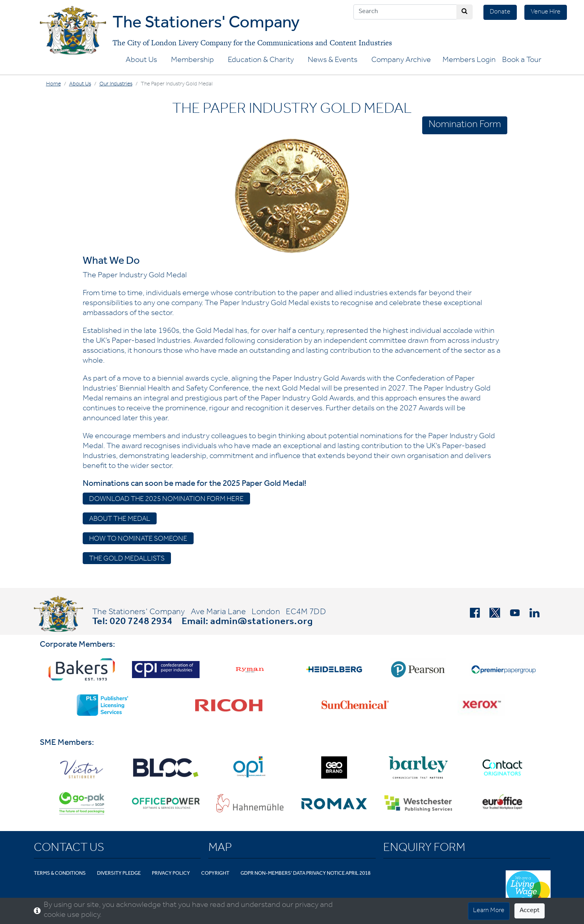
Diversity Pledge (119, 874)
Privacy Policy (171, 874)
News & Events (333, 61)
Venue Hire (546, 12)
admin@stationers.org (262, 622)
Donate (500, 12)
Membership (192, 61)
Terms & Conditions (60, 874)
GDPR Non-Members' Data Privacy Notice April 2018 (306, 874)
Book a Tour (522, 61)
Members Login (469, 61)
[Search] (405, 12)
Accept (530, 911)
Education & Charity (261, 61)
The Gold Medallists (127, 559)
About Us (141, 61)
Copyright (215, 874)
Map (220, 849)
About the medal (120, 520)
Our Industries (116, 85)
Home (53, 85)
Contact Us (69, 849)
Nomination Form (465, 125)
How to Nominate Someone (138, 539)
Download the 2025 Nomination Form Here (166, 500)
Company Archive (401, 61)
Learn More (489, 911)
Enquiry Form (424, 849)
